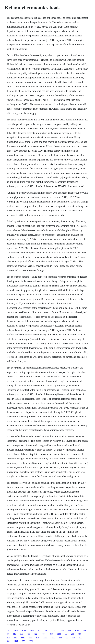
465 (47, 630)
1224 (36, 634)
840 (51, 634)
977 (40, 630)
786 (44, 634)
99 (67, 638)
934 (38, 638)
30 (8, 634)
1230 (59, 634)
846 (14, 634)
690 (80, 634)
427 (53, 638)
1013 (24, 630)
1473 (16, 630)
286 (73, 634)
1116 (85, 630)
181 (8, 630)
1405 (16, 641)
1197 (32, 630)
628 (8, 638)
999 (31, 638)
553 (74, 638)
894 (69, 630)
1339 (23, 638)
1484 (45, 638)
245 (62, 630)
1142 (54, 630)
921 (15, 638)
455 (29, 634)
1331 (31, 641)
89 (66, 634)
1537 (77, 630)
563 (21, 634)
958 (23, 641)
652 (8, 641)
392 (60, 638)
